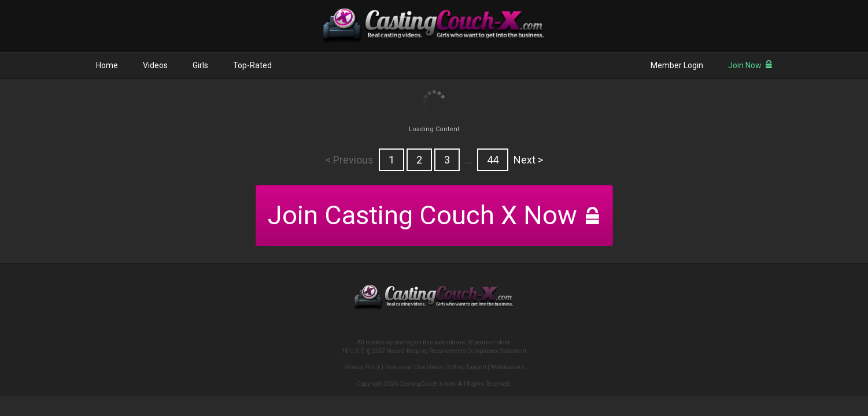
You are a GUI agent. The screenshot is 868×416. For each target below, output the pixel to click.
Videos (155, 65)
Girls (200, 65)
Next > (528, 160)
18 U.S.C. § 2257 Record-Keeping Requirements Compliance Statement (434, 351)
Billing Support (467, 367)
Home (107, 65)
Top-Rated (252, 65)
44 (493, 160)
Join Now (750, 65)
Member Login (677, 65)
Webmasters (507, 367)
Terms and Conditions (414, 367)
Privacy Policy (362, 367)
